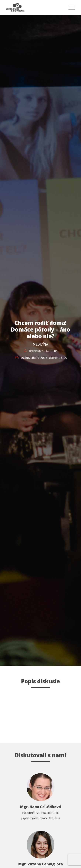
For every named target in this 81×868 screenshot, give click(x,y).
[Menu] (70, 7)
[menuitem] (70, 7)
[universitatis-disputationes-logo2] (34, 7)
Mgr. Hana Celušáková (40, 807)
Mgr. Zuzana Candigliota (40, 864)
